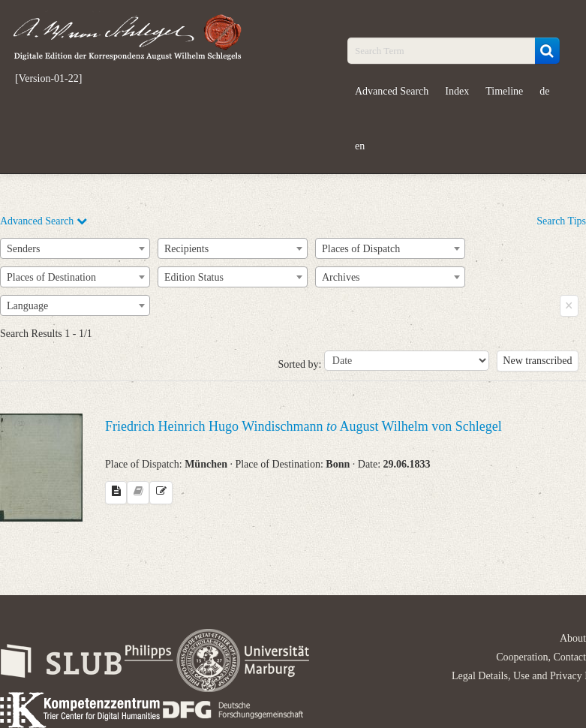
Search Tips (561, 221)
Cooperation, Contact (541, 657)
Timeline (504, 91)
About (573, 638)
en (360, 146)
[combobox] (75, 248)
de (544, 91)
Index (457, 91)
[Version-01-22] (48, 79)
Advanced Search (392, 91)
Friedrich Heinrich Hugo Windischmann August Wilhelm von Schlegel (304, 426)
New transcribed (537, 361)
